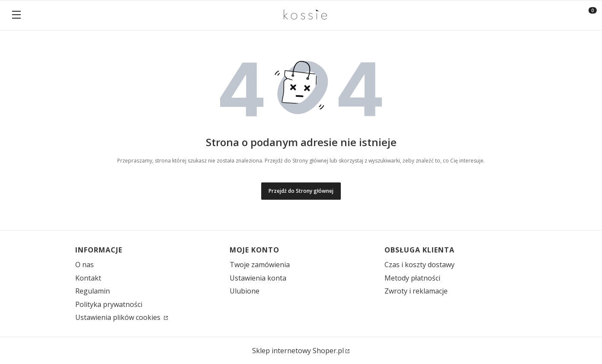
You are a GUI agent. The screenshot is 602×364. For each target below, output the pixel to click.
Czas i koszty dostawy (419, 265)
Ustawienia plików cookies (119, 317)
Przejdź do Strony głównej (301, 191)
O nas (85, 265)
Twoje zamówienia (260, 265)
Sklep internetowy (298, 351)
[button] (16, 16)
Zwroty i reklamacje (416, 291)
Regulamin (93, 291)
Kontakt (88, 278)
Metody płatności (412, 278)
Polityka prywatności (109, 304)
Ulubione (245, 291)
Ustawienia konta (258, 278)
